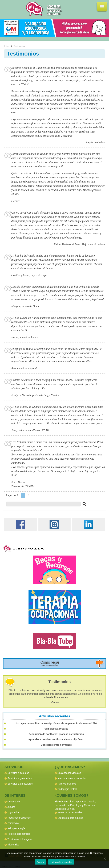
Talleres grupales (67, 784)
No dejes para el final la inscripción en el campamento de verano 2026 (56, 723)
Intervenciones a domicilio (72, 778)
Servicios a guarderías (20, 778)
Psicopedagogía (16, 828)
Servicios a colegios (18, 773)
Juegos (11, 807)
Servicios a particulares (20, 784)
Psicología (13, 823)
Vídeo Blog (13, 845)
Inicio (7, 46)
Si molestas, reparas (56, 729)
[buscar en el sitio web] (83, 504)
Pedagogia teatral (67, 789)
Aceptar (41, 862)
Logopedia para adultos (70, 818)
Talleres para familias (19, 834)
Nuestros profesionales (70, 812)
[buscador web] (43, 504)
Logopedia (13, 812)
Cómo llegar (50, 663)
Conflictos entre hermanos (56, 745)
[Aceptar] (105, 858)
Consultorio (14, 802)
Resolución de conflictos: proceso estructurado (56, 734)
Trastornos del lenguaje (20, 839)
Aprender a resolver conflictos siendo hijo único (56, 739)
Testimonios (60, 682)
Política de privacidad (61, 862)
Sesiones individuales (69, 773)
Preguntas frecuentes (19, 818)
